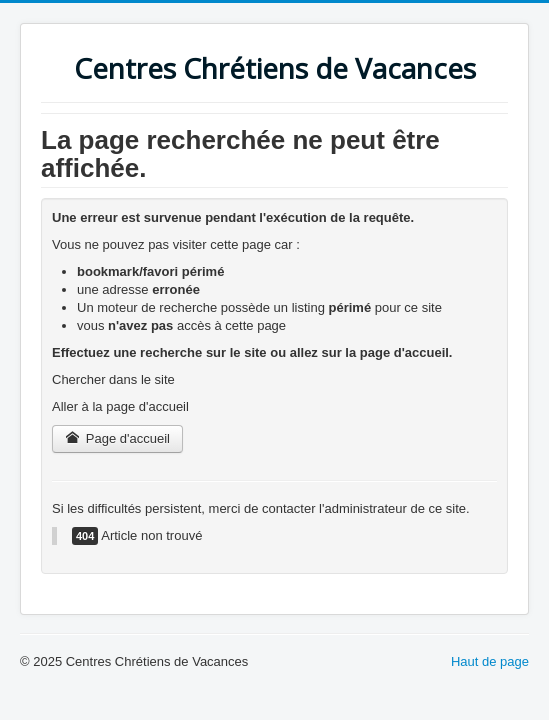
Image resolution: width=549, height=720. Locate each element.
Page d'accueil (117, 438)
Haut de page (490, 661)
